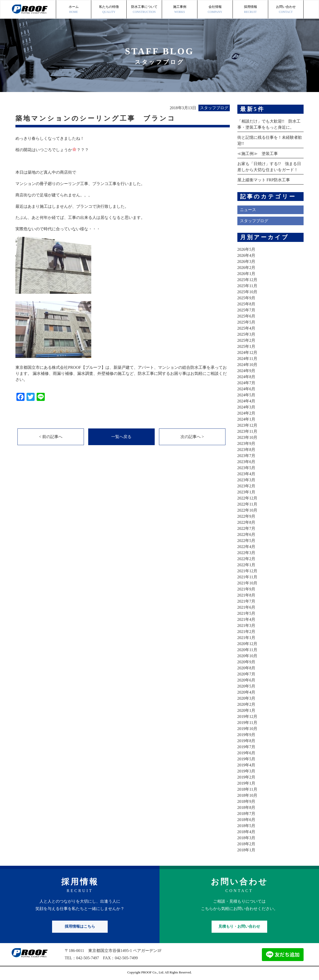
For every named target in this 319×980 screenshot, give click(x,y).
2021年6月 (246, 607)
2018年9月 (246, 801)
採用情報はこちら (80, 926)
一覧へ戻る (121, 437)
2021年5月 (246, 613)
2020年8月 (246, 668)
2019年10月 (247, 729)
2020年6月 (246, 680)
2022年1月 (246, 565)
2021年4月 (246, 619)
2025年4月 (246, 328)
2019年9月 (246, 735)
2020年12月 (247, 644)
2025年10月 (247, 292)
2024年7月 (246, 383)
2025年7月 (246, 310)
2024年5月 (246, 395)
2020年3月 (246, 698)
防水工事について (144, 10)
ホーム (74, 10)
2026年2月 (246, 268)
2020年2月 (246, 704)
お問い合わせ (286, 10)
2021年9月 (246, 589)
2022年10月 (247, 510)
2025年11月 (247, 286)
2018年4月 (246, 832)
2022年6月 (246, 534)
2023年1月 (246, 492)
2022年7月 (246, 528)
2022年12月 (247, 498)
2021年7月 (246, 601)
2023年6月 (246, 462)
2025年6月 (246, 316)
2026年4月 (246, 255)
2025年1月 (246, 346)
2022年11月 (247, 504)
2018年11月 (247, 789)
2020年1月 (246, 710)
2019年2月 (246, 777)
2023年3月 (246, 480)
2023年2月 (246, 486)
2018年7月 (246, 814)
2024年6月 (246, 389)
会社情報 (215, 10)
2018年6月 (246, 820)
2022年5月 (246, 541)
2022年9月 (246, 516)
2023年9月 (246, 443)
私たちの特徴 (109, 10)
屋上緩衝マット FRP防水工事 (264, 180)
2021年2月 (246, 632)
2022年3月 (246, 553)
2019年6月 (246, 753)
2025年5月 (246, 322)
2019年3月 (246, 771)
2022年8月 (246, 522)
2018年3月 (246, 838)
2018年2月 (246, 844)
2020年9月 (246, 662)
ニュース (248, 210)
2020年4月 (246, 692)
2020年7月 (246, 674)
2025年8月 (246, 304)
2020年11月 (247, 650)
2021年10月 (247, 583)
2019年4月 (246, 765)
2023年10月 (247, 437)
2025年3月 (246, 334)
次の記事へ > (192, 437)
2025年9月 (246, 298)
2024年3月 (246, 407)
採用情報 (250, 10)
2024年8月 (246, 377)
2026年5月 (246, 249)
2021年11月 (247, 577)
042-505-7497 (88, 958)
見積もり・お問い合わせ (239, 926)
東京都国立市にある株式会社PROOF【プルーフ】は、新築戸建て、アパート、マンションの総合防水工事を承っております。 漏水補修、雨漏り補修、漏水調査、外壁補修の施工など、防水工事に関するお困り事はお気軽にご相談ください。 (121, 373)
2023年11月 (247, 431)
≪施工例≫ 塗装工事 (258, 154)
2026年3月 (246, 261)
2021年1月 (246, 638)
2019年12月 (247, 716)
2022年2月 (246, 559)
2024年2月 (246, 413)
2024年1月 (246, 419)
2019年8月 (246, 741)
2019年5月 (246, 759)
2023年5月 (246, 468)
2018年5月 (246, 826)
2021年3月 (246, 625)
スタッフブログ (254, 221)
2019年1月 (246, 783)
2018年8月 (246, 807)
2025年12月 (247, 280)
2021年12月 (247, 571)
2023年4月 (246, 474)
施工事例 (180, 10)
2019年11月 (247, 723)
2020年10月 (247, 656)
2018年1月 (246, 850)
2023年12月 (247, 425)
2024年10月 (247, 365)
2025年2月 (246, 340)
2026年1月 (246, 274)
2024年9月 (246, 371)
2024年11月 (247, 359)
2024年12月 (247, 352)
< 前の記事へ (51, 437)
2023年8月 (246, 450)
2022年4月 (246, 547)
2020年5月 (246, 686)
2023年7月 (246, 456)
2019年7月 (246, 747)
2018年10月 (247, 795)
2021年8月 (246, 595)
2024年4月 (246, 401)
